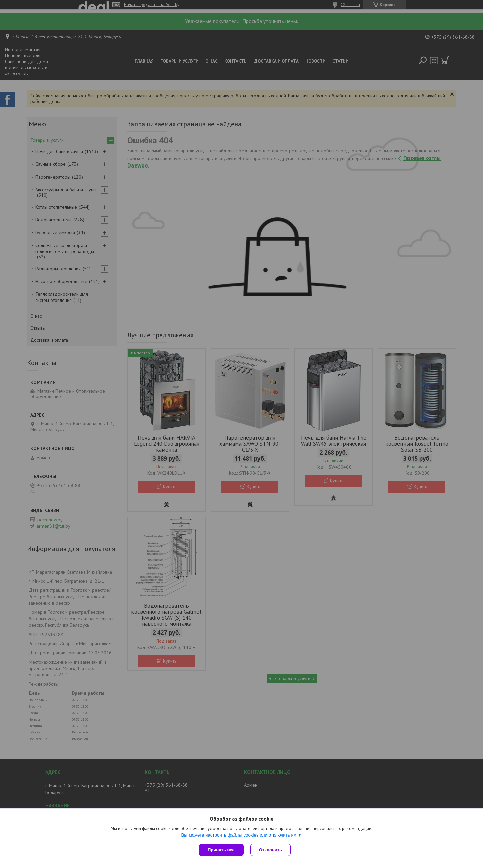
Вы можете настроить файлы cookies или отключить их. (239, 835)
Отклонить (271, 850)
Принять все (221, 850)
